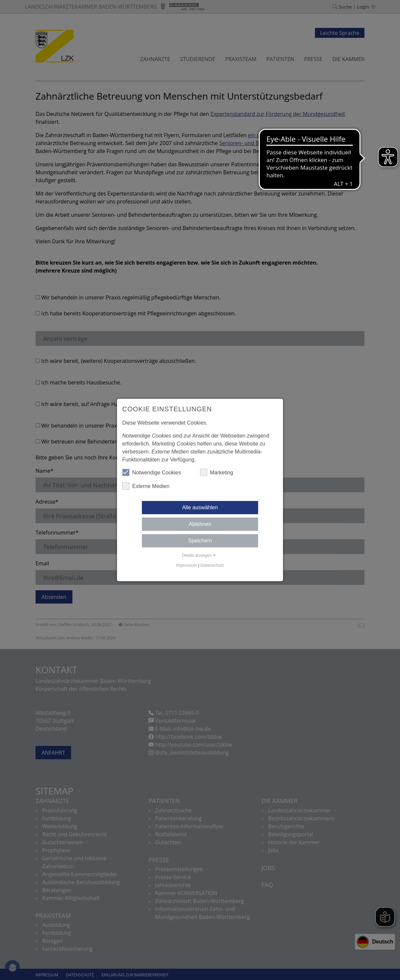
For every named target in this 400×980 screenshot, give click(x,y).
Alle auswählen (200, 507)
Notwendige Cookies (152, 472)
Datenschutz (212, 565)
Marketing (217, 472)
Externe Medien (146, 486)
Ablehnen (200, 524)
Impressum (187, 565)
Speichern (200, 541)
